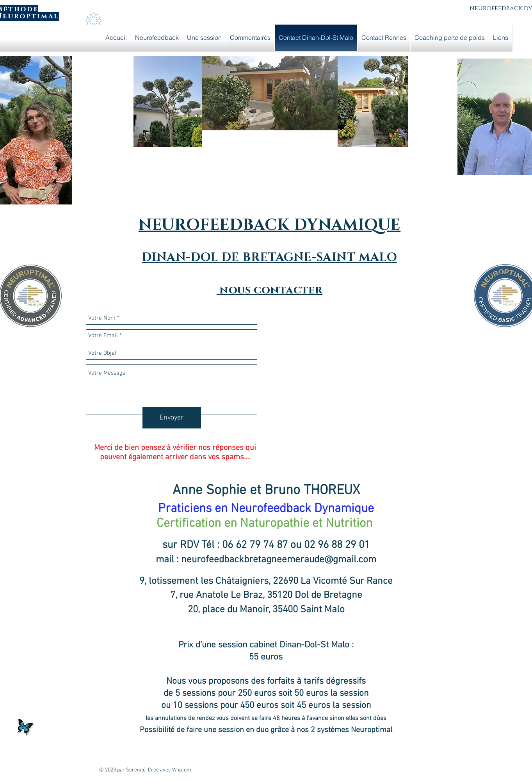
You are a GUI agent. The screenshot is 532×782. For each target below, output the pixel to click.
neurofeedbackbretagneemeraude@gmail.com (279, 560)
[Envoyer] (172, 418)
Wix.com (182, 770)
